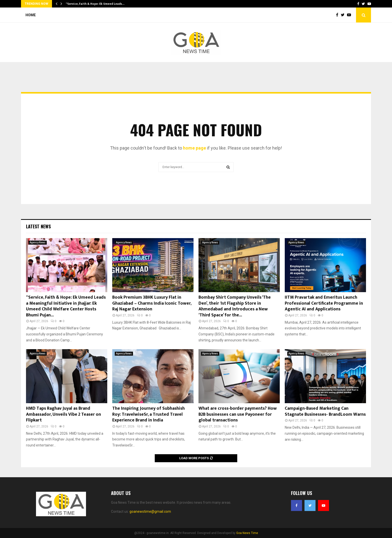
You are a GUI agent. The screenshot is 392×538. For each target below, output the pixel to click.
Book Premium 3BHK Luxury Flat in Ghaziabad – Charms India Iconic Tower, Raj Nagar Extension (152, 303)
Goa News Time (247, 533)
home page (194, 148)
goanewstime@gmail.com (150, 511)
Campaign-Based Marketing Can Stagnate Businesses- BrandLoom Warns (325, 411)
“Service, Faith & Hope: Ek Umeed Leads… (95, 4)
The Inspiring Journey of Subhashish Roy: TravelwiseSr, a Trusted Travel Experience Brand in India (148, 414)
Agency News (38, 242)
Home (31, 15)
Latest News (38, 226)
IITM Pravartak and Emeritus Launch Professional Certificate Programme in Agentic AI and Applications (324, 303)
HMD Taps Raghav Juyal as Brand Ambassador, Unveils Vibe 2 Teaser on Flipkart (63, 414)
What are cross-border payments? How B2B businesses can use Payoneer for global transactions (238, 414)
